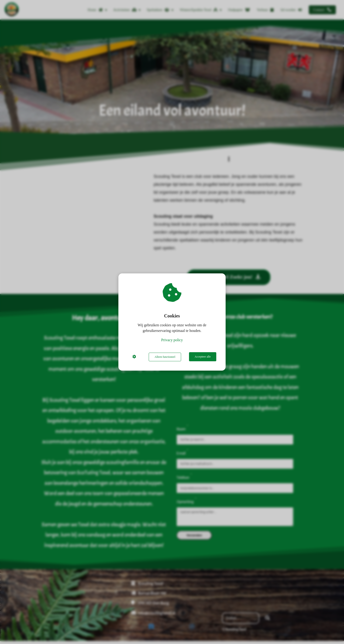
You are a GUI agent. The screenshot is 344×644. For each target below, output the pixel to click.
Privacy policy (172, 340)
